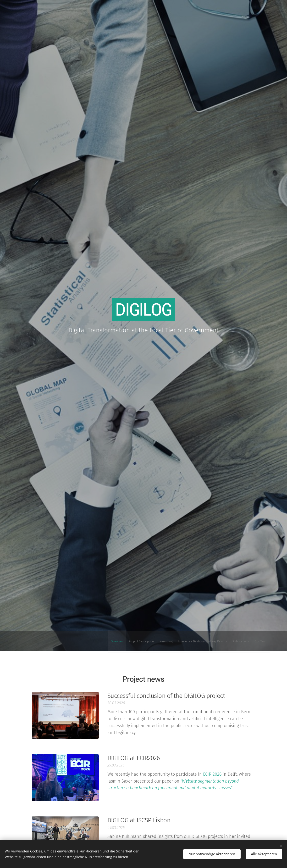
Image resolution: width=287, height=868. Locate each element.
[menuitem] (223, 641)
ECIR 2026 (212, 774)
